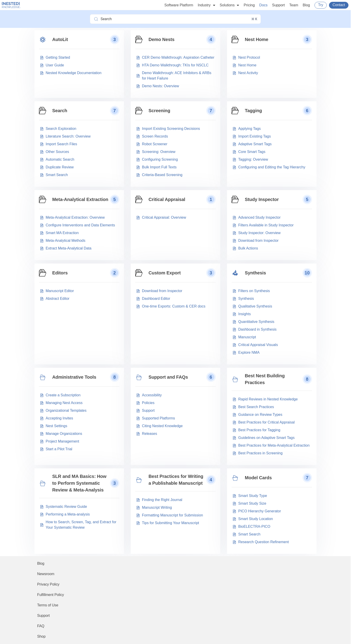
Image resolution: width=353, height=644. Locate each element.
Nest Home (257, 39)
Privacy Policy (48, 584)
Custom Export (165, 273)
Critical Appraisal (167, 199)
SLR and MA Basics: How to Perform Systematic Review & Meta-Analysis (79, 483)
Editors (60, 273)
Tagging (254, 111)
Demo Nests (162, 39)
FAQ (41, 626)
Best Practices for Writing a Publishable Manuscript (176, 480)
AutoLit (60, 39)
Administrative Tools (74, 377)
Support (278, 5)
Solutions (230, 5)
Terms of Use (48, 605)
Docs (263, 5)
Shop (41, 636)
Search (60, 111)
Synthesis (256, 273)
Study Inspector (262, 199)
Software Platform (179, 5)
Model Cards (258, 478)
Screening (160, 111)
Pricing (249, 5)
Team (294, 5)
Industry (207, 5)
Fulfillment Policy (51, 595)
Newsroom (46, 574)
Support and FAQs (168, 377)
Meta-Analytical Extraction (80, 199)
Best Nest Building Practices (265, 379)
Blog (306, 5)
